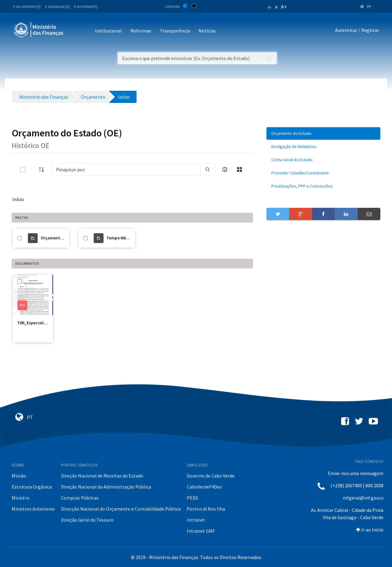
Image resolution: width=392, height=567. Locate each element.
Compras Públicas (80, 498)
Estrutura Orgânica (32, 487)
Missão (19, 476)
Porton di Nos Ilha (206, 509)
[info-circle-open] (225, 169)
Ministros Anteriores (33, 509)
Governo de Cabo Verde (211, 476)
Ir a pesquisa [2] (57, 6)
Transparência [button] (175, 31)
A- (270, 7)
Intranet (196, 520)
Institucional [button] (108, 31)
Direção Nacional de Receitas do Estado (102, 476)
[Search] (126, 169)
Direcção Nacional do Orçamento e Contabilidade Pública (121, 509)
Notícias (207, 31)
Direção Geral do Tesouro (87, 520)
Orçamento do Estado (62, 238)
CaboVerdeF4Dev (204, 487)
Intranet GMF (201, 531)
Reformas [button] (141, 31)
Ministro (21, 498)
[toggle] (33, 170)
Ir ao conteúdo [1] (27, 6)
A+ (284, 7)
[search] (208, 169)
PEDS (192, 498)
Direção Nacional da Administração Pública (106, 487)
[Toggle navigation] (73, 31)
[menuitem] (323, 133)
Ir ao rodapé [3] (86, 6)
